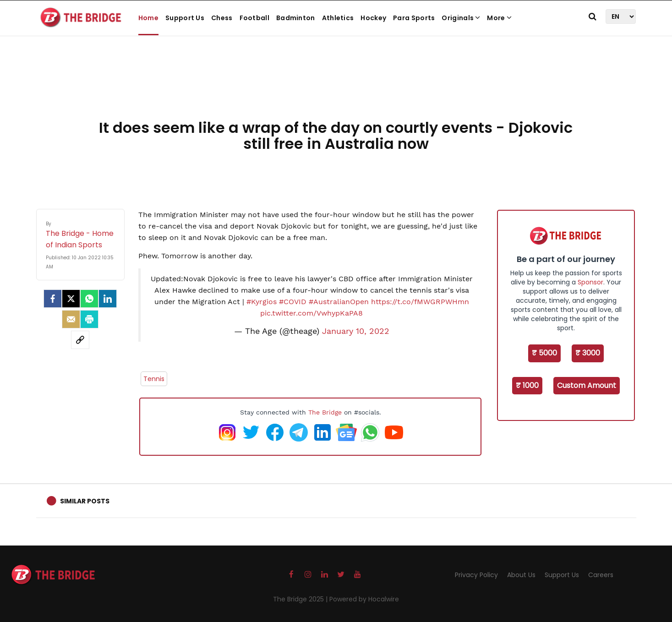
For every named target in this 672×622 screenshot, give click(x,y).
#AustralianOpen (339, 302)
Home (148, 18)
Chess (222, 18)
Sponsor (590, 282)
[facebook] (53, 299)
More (499, 18)
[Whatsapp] (89, 299)
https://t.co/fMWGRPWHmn (420, 302)
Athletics (338, 18)
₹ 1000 (527, 385)
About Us (521, 575)
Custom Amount (587, 385)
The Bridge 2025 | (301, 599)
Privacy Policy (476, 575)
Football (254, 18)
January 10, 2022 (356, 331)
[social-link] (80, 340)
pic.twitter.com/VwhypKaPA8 (311, 313)
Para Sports (414, 18)
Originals (461, 18)
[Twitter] (71, 299)
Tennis (154, 379)
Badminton (296, 18)
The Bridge (325, 412)
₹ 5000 (544, 353)
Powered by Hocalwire (364, 599)
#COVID (293, 302)
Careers (601, 575)
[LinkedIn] (108, 299)
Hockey (373, 18)
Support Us (185, 18)
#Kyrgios (262, 302)
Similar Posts (85, 501)
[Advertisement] (336, 87)
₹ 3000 (588, 353)
